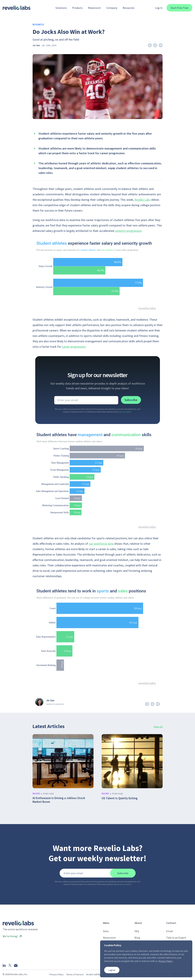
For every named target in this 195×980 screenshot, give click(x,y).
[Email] (16, 965)
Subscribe (131, 400)
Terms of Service (75, 974)
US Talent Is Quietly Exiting (120, 798)
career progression (74, 347)
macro (36, 793)
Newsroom (109, 938)
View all (158, 727)
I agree (112, 970)
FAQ (137, 931)
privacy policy (125, 412)
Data (106, 931)
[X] (10, 965)
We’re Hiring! (12, 936)
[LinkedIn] (4, 965)
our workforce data (101, 544)
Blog (137, 938)
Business (38, 24)
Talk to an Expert (176, 938)
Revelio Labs (142, 200)
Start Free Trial (179, 8)
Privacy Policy (57, 974)
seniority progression (128, 231)
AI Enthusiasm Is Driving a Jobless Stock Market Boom (59, 800)
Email (170, 931)
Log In (159, 8)
